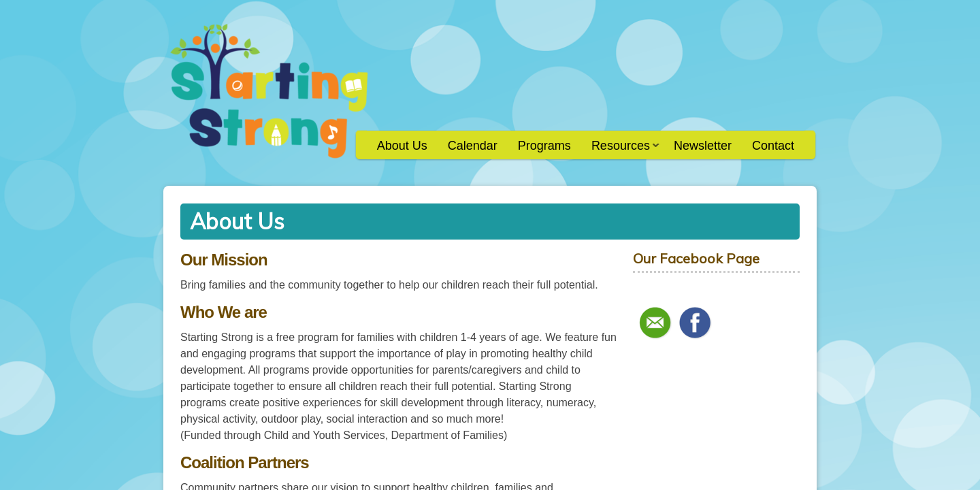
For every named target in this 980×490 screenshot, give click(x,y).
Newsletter (703, 146)
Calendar (473, 146)
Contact (773, 146)
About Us (402, 146)
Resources (620, 150)
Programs (544, 146)
